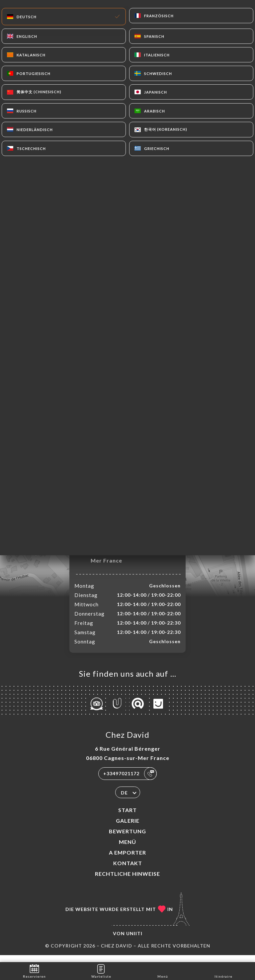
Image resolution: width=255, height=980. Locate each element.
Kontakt (128, 870)
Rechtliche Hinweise (127, 881)
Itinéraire (223, 971)
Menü (127, 849)
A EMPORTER (127, 859)
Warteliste (101, 971)
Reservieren (34, 971)
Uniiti (134, 940)
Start (127, 817)
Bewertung (127, 838)
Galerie (128, 828)
